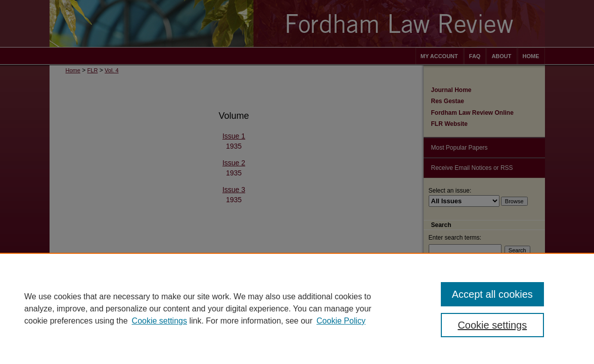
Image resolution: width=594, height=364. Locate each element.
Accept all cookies (492, 294)
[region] (297, 308)
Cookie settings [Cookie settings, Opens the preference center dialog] (492, 325)
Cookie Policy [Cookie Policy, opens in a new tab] (341, 321)
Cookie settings (159, 321)
